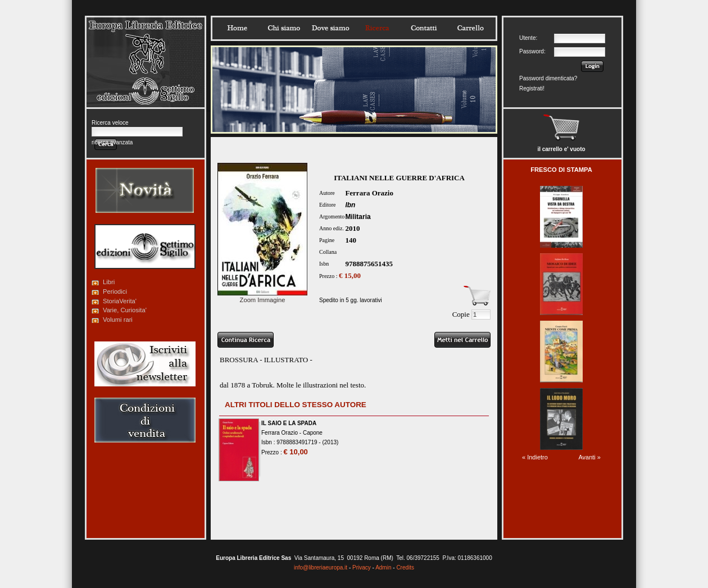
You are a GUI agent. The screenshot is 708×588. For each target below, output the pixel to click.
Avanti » (589, 457)
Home (237, 28)
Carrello (470, 28)
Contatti (424, 28)
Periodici (115, 291)
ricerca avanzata (112, 142)
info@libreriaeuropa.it (321, 568)
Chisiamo (284, 28)
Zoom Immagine (262, 297)
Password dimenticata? (548, 78)
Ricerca (377, 28)
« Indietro (535, 457)
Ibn (350, 205)
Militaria (358, 217)
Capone (313, 433)
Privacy (362, 568)
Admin (383, 568)
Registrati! (532, 88)
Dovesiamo (330, 28)
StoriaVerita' (120, 301)
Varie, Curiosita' (125, 310)
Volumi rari (118, 320)
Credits (405, 568)
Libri (109, 282)
